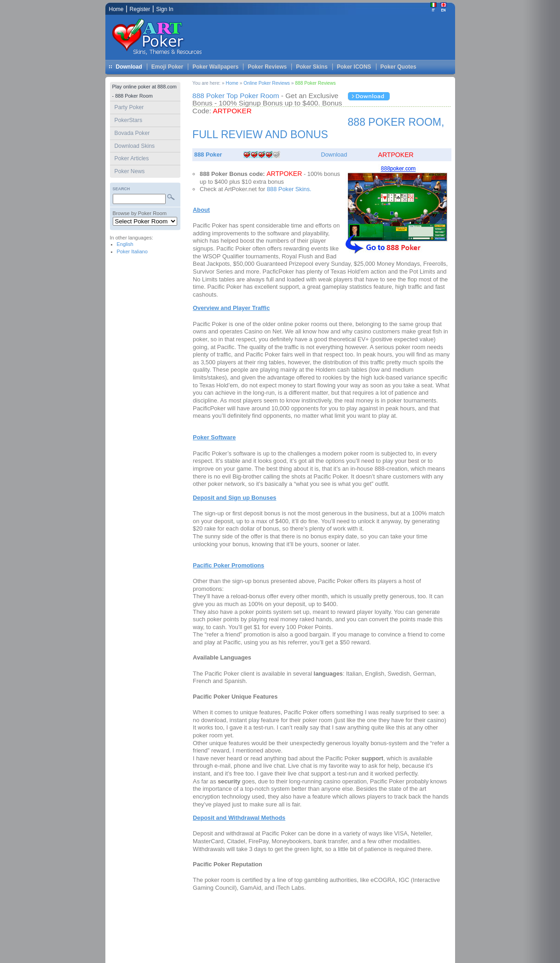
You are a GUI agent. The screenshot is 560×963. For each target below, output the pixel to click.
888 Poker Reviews (315, 83)
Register (140, 9)
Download (129, 67)
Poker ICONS (354, 67)
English (125, 244)
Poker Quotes (398, 67)
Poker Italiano (132, 251)
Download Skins (135, 146)
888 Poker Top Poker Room (237, 96)
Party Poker (129, 107)
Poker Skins (312, 67)
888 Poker (208, 155)
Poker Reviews (267, 67)
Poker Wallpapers (215, 67)
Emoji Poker (167, 67)
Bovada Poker (132, 133)
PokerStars (129, 120)
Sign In (165, 9)
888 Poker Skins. (289, 189)
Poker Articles (132, 158)
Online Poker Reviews (267, 83)
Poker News (130, 171)
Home (232, 83)
